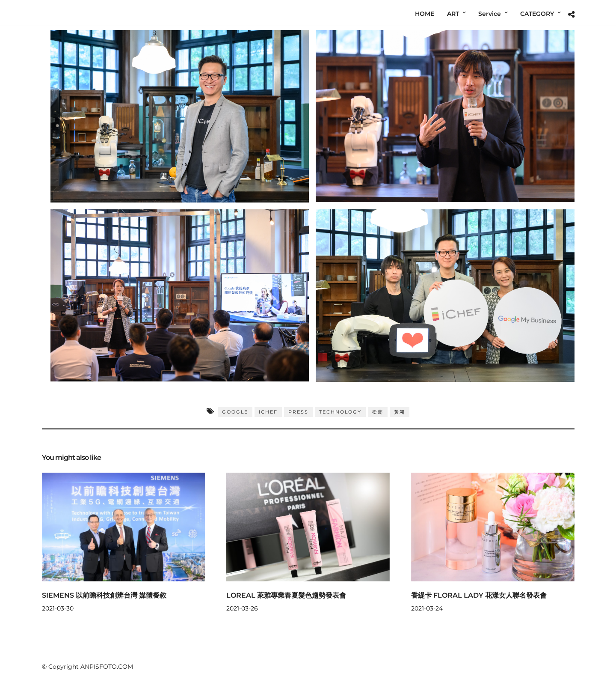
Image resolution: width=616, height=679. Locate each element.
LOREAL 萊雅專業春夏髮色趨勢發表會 (286, 595)
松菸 (378, 412)
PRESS (298, 412)
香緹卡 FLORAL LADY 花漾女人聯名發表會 (479, 595)
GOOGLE (235, 412)
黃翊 (400, 412)
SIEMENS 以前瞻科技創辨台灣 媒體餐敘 (104, 595)
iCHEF (268, 412)
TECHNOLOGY (340, 412)
